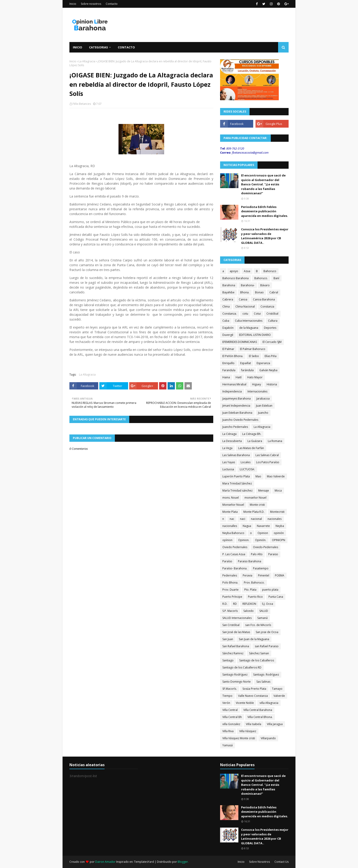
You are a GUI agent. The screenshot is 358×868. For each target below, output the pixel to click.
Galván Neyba (268, 370)
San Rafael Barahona (236, 646)
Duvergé (228, 335)
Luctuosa (228, 469)
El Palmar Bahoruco (253, 349)
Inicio (73, 4)
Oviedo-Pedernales (266, 547)
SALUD (264, 611)
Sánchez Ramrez (233, 653)
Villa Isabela (254, 724)
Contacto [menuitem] (126, 47)
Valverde (279, 696)
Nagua (247, 526)
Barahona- (248, 285)
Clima (226, 306)
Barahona (229, 285)
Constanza (267, 306)
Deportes (270, 328)
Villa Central (230, 710)
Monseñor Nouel (233, 505)
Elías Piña (271, 356)
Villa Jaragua (275, 724)
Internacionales (257, 391)
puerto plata (270, 590)
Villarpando (268, 738)
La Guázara (255, 441)
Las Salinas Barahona (236, 455)
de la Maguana (249, 328)
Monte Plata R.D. (254, 512)
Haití (239, 377)
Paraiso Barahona (250, 561)
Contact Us (282, 862)
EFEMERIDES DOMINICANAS (240, 342)
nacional (256, 519)
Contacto (112, 4)
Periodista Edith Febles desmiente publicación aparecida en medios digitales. (265, 211)
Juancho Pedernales (235, 427)
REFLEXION (249, 604)
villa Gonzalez (231, 724)
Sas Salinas (263, 682)
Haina (226, 377)
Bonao (259, 292)
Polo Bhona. (230, 583)
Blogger (183, 862)
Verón (226, 703)
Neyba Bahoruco (233, 533)
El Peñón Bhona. (233, 356)
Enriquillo (228, 363)
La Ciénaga (229, 434)
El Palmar (228, 349)
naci (243, 519)
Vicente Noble (245, 703)
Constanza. (230, 314)
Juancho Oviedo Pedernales (240, 420)
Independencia (232, 391)
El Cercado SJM (272, 342)
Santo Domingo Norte (237, 682)
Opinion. (244, 540)
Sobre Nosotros (259, 862)
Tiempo (227, 696)
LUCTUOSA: (247, 469)
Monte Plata (230, 512)
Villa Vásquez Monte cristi (239, 738)
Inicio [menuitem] (78, 47)
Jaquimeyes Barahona (237, 398)
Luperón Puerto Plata (236, 476)
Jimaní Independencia (236, 406)
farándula (247, 370)
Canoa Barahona (264, 299)
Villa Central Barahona (258, 710)
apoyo (234, 271)
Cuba (226, 321)
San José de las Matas (236, 632)
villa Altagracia (269, 703)
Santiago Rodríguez (235, 675)
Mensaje (264, 491)
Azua (247, 271)
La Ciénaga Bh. (252, 434)
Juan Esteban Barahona (237, 413)
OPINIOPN (279, 540)
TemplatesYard (144, 862)
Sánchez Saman (259, 653)
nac (232, 519)
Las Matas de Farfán (251, 448)
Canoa (243, 299)
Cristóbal (272, 314)
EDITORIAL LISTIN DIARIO (255, 335)
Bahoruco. (261, 278)
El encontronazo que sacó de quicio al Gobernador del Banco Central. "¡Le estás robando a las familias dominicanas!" (263, 184)
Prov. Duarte (230, 590)
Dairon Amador (106, 862)
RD (235, 604)
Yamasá (228, 745)
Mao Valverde (276, 476)
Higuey (257, 384)
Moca (278, 491)
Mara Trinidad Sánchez (237, 483)
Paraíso (227, 561)
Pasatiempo (261, 568)
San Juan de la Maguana (254, 639)
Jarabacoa (263, 398)
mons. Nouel (231, 498)
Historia (272, 384)
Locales (246, 462)
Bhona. (245, 292)
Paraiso (273, 554)
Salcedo (249, 611)
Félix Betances (82, 104)
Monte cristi (257, 505)
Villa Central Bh (232, 717)
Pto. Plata (250, 590)
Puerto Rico (255, 597)
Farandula (229, 370)
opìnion (227, 540)
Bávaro (265, 285)
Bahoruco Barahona (236, 278)
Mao (258, 476)
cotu (245, 314)
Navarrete (263, 526)
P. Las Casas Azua (234, 554)
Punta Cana (276, 597)
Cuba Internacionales (249, 321)
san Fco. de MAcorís (258, 625)
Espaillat (246, 363)
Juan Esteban (264, 406)
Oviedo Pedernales (235, 547)
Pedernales (230, 575)
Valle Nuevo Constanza (253, 696)
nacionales (275, 519)
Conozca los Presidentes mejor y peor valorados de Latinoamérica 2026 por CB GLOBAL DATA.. (265, 236)
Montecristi (277, 512)
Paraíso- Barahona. (235, 568)
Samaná (262, 618)
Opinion (263, 533)
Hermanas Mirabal (234, 384)
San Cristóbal (231, 625)
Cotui (257, 314)
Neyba (280, 526)
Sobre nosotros (91, 4)
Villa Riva (228, 731)
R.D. (225, 604)
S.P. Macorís (230, 611)
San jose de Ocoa (267, 632)
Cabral (274, 292)
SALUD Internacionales (237, 618)
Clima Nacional (245, 306)
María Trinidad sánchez (237, 491)
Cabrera (228, 299)
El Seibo (254, 356)
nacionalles (230, 526)
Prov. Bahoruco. (254, 583)
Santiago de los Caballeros (257, 660)
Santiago (228, 660)
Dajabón (228, 328)
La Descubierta (232, 441)
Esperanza (263, 363)
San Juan (228, 639)
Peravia (247, 575)
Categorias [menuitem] (99, 47)
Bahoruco (270, 271)
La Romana (275, 441)
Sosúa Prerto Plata (254, 689)
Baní (276, 278)
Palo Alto (257, 554)
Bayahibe (228, 292)
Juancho (263, 413)
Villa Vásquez (248, 731)
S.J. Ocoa (267, 604)
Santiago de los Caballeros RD (242, 667)
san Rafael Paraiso (267, 646)
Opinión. (261, 540)
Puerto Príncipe (232, 597)
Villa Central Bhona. (260, 717)
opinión (279, 533)
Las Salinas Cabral (267, 455)
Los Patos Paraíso (268, 462)
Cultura (273, 321)
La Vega (227, 448)
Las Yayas (229, 462)
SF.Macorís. (230, 689)
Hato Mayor (255, 377)
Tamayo (277, 689)
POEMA (280, 575)
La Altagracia (87, 61)
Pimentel (264, 575)
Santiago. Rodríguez (266, 675)
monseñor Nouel (255, 498)
